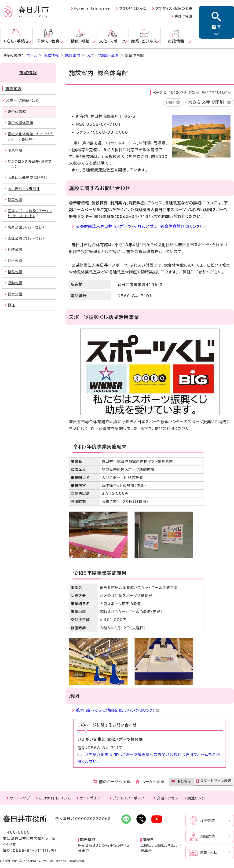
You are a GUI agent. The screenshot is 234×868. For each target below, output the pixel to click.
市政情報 (51, 55)
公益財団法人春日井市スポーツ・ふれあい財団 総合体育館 (141, 226)
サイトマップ (20, 798)
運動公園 (15, 283)
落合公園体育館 (20, 123)
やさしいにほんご (133, 8)
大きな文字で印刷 (206, 102)
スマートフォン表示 (216, 781)
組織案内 (208, 836)
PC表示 (185, 782)
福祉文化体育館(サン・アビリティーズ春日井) (31, 137)
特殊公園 (15, 272)
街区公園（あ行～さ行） (26, 227)
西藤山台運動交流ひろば (28, 178)
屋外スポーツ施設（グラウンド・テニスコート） (30, 214)
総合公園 (15, 294)
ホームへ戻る (153, 782)
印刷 (170, 102)
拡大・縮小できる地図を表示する (117, 710)
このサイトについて (55, 798)
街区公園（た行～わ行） (26, 238)
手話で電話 (183, 16)
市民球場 (15, 150)
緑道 (11, 305)
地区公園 (15, 261)
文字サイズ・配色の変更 (174, 8)
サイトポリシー (92, 798)
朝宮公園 (15, 200)
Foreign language (92, 8)
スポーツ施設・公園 (103, 55)
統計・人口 (209, 852)
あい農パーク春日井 (24, 189)
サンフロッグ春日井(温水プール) (30, 164)
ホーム (32, 55)
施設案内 (73, 55)
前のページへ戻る (115, 782)
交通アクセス (168, 798)
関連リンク (196, 798)
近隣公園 (15, 249)
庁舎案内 (208, 820)
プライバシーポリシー (130, 798)
